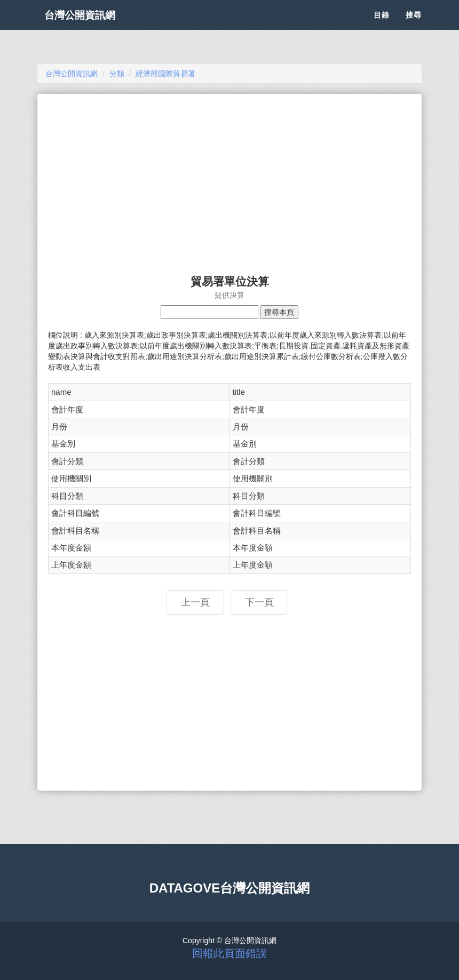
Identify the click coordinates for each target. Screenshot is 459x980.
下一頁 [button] (259, 602)
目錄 (382, 27)
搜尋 (414, 27)
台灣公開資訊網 (90, 27)
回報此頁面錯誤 (230, 953)
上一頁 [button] (195, 602)
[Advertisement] (230, 179)
